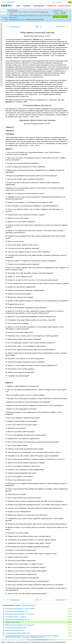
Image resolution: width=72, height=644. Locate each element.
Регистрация (10, 2)
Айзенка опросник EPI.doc (13, 622)
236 (69, 611)
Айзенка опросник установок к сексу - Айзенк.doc (20, 625)
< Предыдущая (14, 27)
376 (69, 619)
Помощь (4, 642)
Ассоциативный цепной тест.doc (15, 630)
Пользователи (39, 6)
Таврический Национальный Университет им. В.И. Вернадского (30, 15)
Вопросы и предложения (23, 642)
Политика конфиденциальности (57, 642)
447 (69, 617)
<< (7, 27)
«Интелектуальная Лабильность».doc (16, 611)
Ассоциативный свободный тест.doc (16, 628)
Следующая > (61, 27)
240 (69, 630)
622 (69, 628)
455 (69, 608)
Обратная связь (11, 642)
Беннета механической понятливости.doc (17, 633)
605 (69, 625)
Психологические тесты (17, 20)
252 (69, 633)
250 (69, 622)
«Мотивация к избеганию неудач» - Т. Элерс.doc (19, 614)
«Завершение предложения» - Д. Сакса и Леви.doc (20, 608)
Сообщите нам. (44, 12)
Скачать (60, 16)
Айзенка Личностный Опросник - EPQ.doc (18, 619)
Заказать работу (65, 6)
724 (69, 636)
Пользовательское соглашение (39, 642)
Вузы (18, 6)
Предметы (27, 6)
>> (68, 27)
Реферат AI (51, 6)
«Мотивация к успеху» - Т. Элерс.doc (16, 617)
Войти (4, 2)
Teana (15, 10)
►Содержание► (1, 55)
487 (69, 614)
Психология (13, 17)
